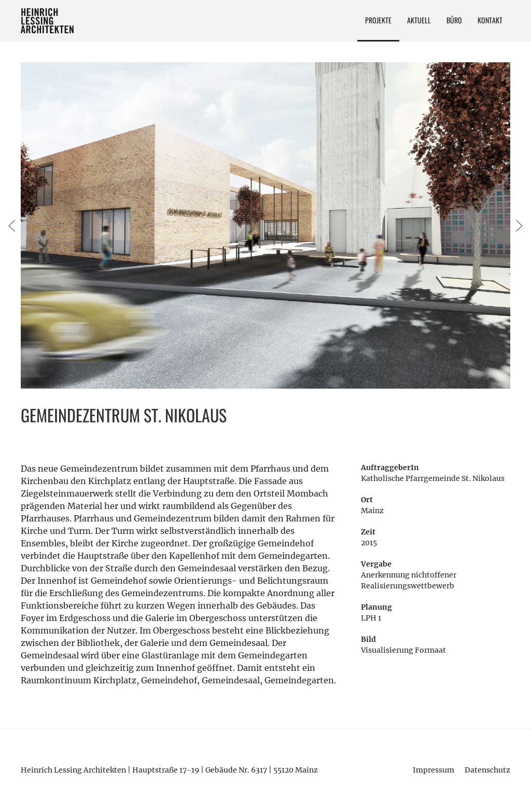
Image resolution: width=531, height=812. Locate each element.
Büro (454, 20)
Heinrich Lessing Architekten (48, 21)
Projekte (378, 20)
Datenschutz (487, 770)
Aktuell (419, 20)
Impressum (434, 770)
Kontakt (490, 20)
